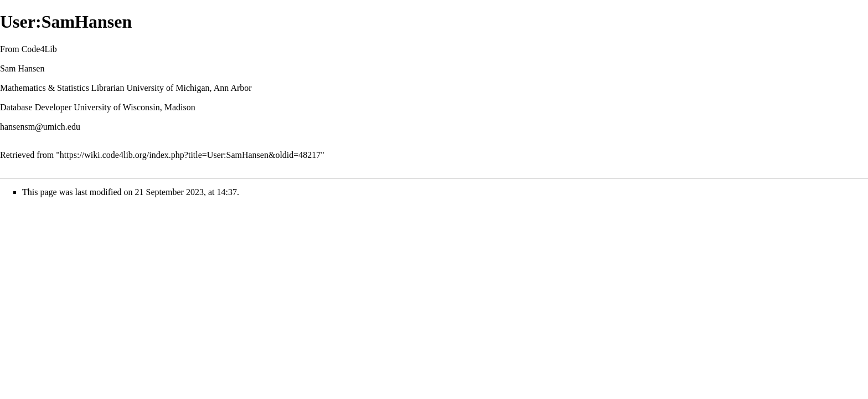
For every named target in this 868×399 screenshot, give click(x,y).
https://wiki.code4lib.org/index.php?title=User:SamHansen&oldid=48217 (190, 155)
